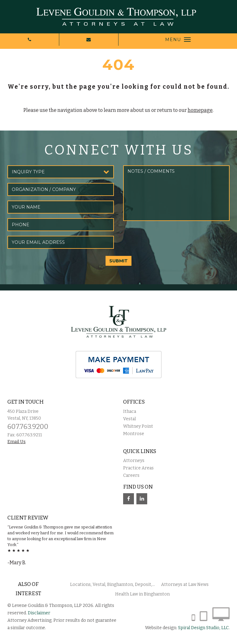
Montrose (134, 434)
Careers (131, 475)
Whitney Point (138, 426)
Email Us (17, 442)
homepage (200, 110)
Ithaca (130, 411)
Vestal (129, 419)
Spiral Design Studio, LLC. (204, 628)
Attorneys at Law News (185, 585)
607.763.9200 (28, 427)
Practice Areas (138, 468)
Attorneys (134, 461)
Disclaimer (39, 613)
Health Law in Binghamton (142, 594)
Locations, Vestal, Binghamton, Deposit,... (112, 585)
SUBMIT (118, 261)
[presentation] (170, 238)
